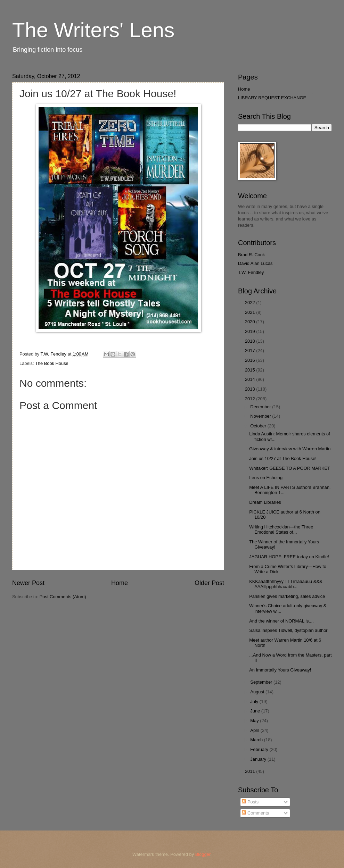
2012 (251, 399)
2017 (251, 350)
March (257, 740)
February (260, 749)
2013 (251, 389)
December (261, 407)
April (255, 730)
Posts (250, 802)
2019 (251, 331)
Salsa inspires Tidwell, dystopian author (288, 630)
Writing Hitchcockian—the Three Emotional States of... (281, 529)
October (259, 426)
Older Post (209, 583)
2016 (251, 360)
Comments (255, 813)
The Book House (52, 363)
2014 (251, 379)
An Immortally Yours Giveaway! (280, 670)
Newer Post (28, 583)
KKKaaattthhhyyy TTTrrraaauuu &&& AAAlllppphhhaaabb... (286, 584)
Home (120, 583)
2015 (251, 370)
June (256, 711)
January (259, 759)
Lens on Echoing (266, 478)
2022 (251, 303)
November (261, 416)
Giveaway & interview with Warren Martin (290, 449)
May (255, 721)
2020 (251, 322)
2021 (251, 312)
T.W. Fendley (251, 272)
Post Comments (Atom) (63, 597)
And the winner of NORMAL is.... (281, 621)
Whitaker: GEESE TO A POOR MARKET (290, 468)
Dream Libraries (265, 502)
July (255, 702)
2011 (251, 771)
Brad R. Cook (251, 255)
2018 (251, 341)
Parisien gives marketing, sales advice (287, 596)
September (262, 682)
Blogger (203, 854)
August (258, 692)
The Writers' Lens (93, 30)
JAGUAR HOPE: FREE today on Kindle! (289, 557)
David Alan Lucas (255, 263)
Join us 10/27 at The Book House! (283, 458)
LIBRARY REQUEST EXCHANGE (272, 98)
